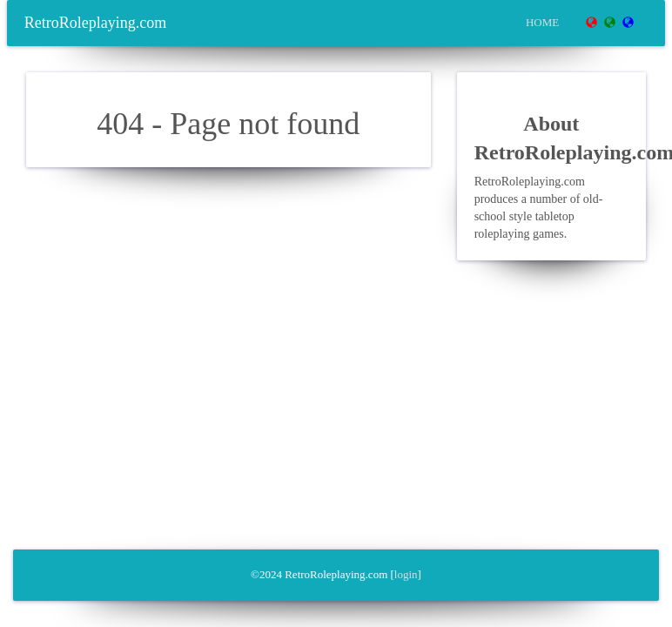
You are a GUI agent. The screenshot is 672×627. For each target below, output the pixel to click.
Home (542, 22)
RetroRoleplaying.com (95, 23)
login (406, 574)
